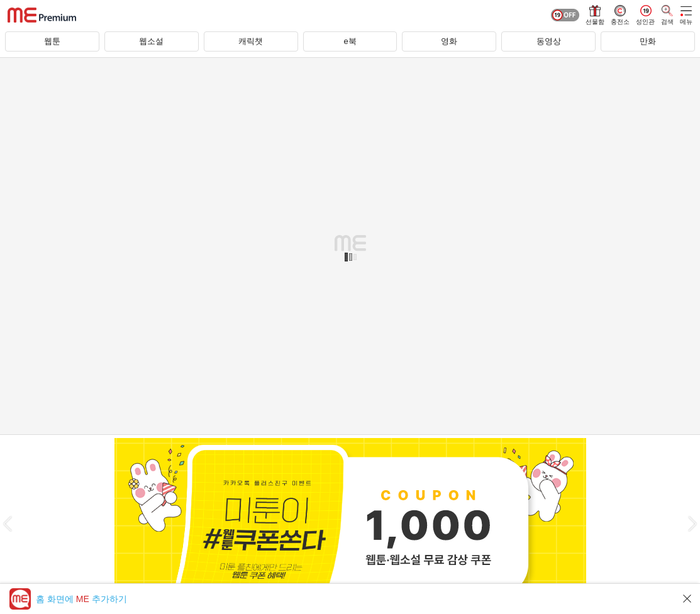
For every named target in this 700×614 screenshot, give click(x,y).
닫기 (687, 599)
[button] (8, 524)
